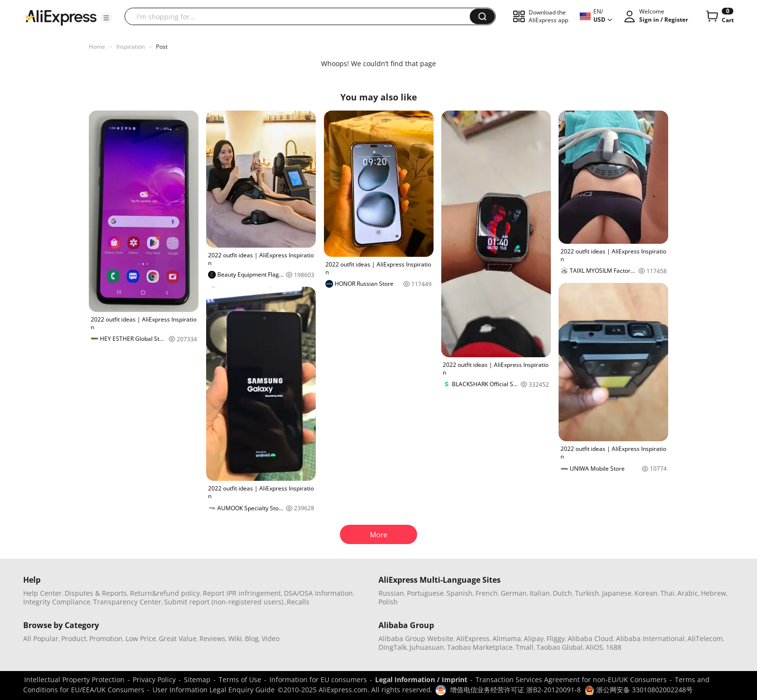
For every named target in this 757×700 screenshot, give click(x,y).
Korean (646, 593)
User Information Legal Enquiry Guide (214, 690)
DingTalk (393, 647)
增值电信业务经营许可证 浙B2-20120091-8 (515, 690)
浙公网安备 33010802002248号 (639, 690)
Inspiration (131, 47)
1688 (614, 647)
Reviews (212, 638)
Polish (388, 602)
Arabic (688, 593)
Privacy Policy (154, 679)
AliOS (594, 647)
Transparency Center (127, 602)
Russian (391, 593)
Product (74, 638)
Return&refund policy (165, 593)
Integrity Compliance (57, 602)
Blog (252, 638)
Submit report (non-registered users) (224, 602)
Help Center (42, 593)
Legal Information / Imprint (421, 679)
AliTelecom (705, 638)
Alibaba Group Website (416, 638)
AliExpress (473, 638)
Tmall (525, 647)
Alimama (507, 638)
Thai (667, 593)
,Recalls (297, 602)
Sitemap (197, 679)
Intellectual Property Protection (74, 679)
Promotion (106, 638)
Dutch (562, 593)
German (514, 593)
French (487, 593)
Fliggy (556, 638)
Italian (540, 593)
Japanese (617, 593)
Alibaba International (650, 638)
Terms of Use (240, 679)
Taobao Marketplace (480, 647)
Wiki (235, 638)
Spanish (460, 593)
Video (271, 638)
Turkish (587, 593)
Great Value (178, 638)
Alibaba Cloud (590, 638)
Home (97, 47)
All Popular (41, 638)
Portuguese (425, 593)
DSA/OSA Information (318, 593)
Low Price (141, 638)
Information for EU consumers (318, 679)
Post (162, 47)
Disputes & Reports (96, 593)
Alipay (534, 638)
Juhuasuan (427, 647)
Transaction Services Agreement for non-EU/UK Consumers (571, 679)
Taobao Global (560, 647)
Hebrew (714, 593)
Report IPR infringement (242, 593)
